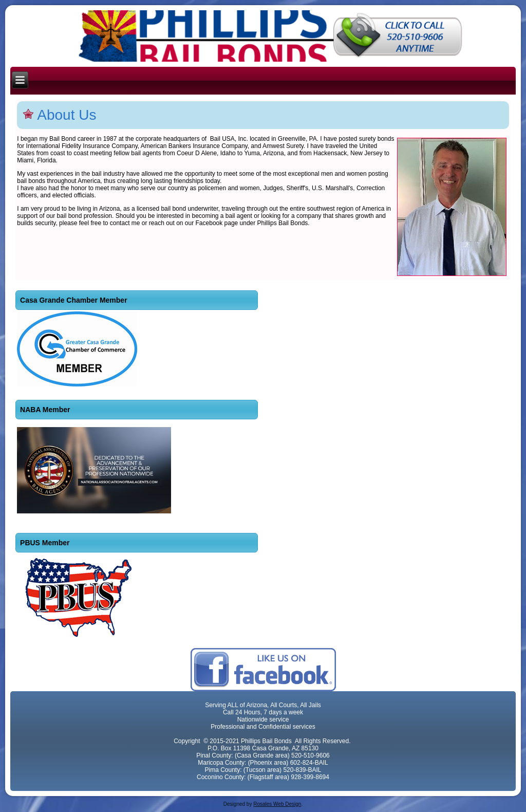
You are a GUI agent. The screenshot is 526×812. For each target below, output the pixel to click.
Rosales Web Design (277, 804)
